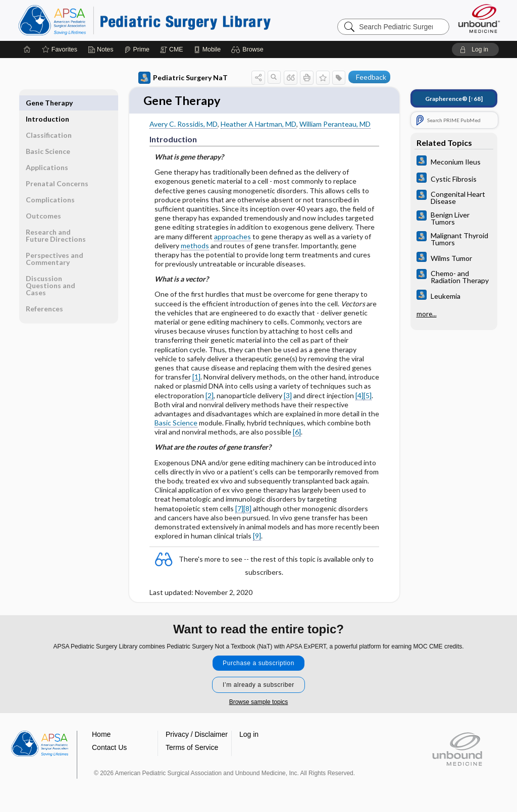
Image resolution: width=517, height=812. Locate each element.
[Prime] (137, 49)
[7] (239, 509)
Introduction (47, 103)
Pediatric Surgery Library (144, 20)
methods (195, 246)
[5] (368, 396)
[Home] (27, 49)
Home (101, 735)
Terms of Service (192, 748)
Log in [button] (249, 735)
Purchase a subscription (258, 664)
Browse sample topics (259, 702)
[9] (257, 537)
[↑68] (454, 99)
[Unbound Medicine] (479, 18)
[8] (247, 509)
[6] (297, 433)
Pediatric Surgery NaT (183, 78)
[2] (210, 396)
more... (427, 314)
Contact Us (109, 748)
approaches (232, 237)
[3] (288, 396)
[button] (249, 49)
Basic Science (176, 424)
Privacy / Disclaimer (197, 735)
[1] (196, 378)
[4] (359, 396)
